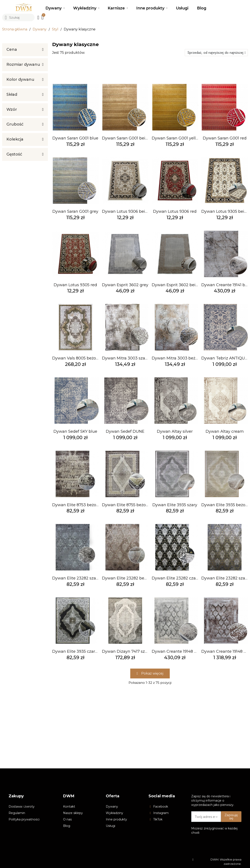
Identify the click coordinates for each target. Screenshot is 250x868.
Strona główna (15, 29)
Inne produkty (152, 8)
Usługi (182, 8)
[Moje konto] (38, 18)
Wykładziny (86, 8)
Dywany (55, 8)
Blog (202, 8)
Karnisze (118, 8)
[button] (150, 673)
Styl (55, 29)
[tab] (25, 50)
